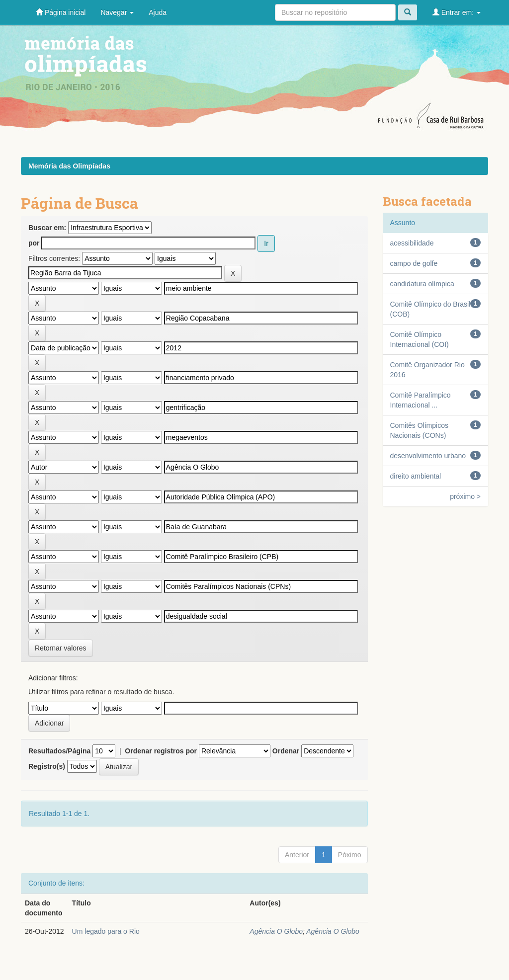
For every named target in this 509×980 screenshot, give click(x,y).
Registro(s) (47, 766)
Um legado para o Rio (106, 931)
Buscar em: (47, 228)
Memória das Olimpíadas (69, 166)
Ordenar (286, 751)
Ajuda (158, 12)
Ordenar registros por (161, 751)
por (34, 243)
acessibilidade (412, 243)
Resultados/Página (59, 751)
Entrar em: (457, 12)
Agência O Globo (276, 931)
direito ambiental (416, 476)
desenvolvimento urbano (428, 456)
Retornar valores (61, 648)
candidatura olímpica (422, 284)
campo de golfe (414, 263)
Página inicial (61, 12)
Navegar (117, 12)
